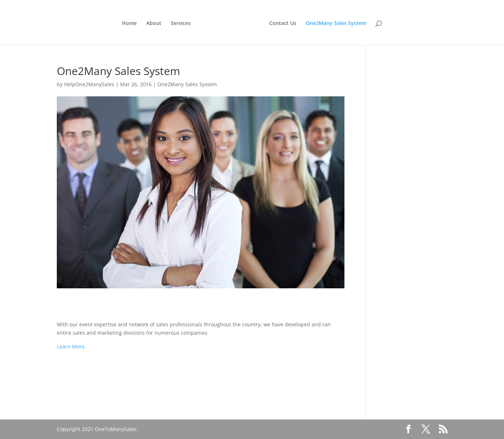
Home (129, 24)
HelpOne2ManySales (89, 84)
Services (181, 24)
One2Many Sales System (336, 24)
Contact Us (283, 24)
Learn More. (71, 346)
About (154, 24)
